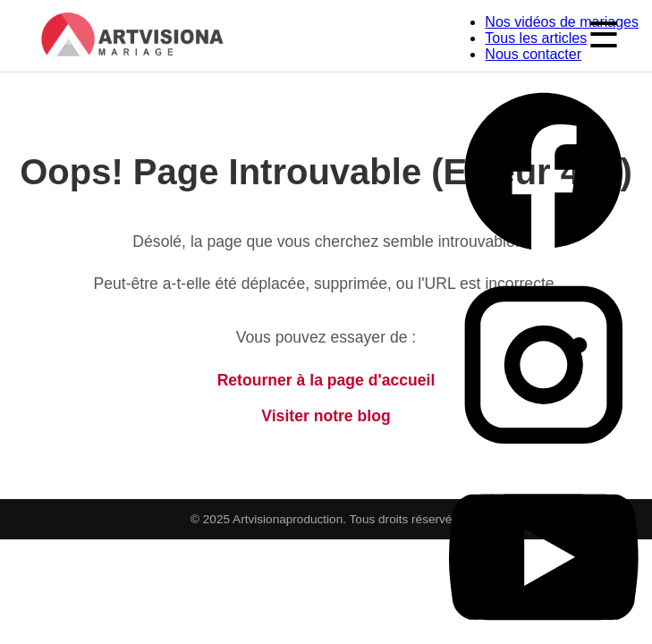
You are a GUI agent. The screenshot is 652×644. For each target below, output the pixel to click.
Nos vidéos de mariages (562, 22)
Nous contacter (533, 54)
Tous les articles (536, 38)
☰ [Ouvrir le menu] (604, 35)
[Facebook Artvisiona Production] (544, 262)
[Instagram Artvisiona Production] (544, 454)
